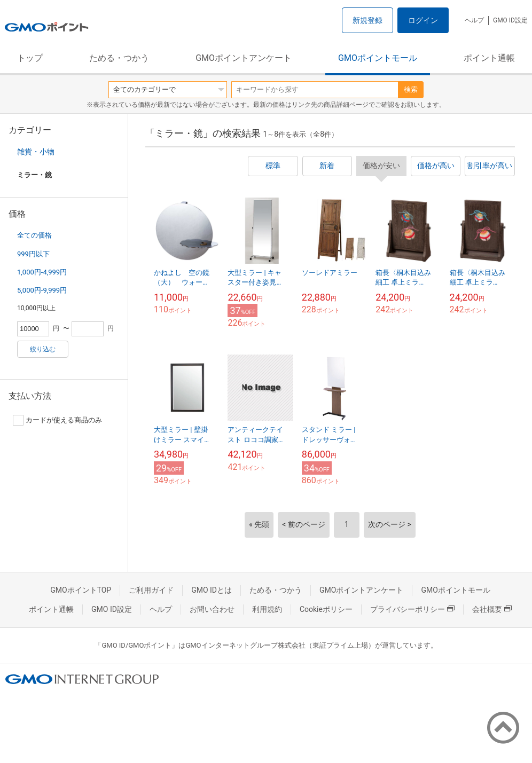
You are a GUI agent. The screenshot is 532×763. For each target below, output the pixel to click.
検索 (411, 89)
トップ (30, 58)
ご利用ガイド (151, 590)
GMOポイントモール (378, 58)
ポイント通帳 (489, 58)
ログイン (423, 20)
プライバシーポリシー (412, 609)
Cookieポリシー (326, 609)
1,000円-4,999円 (42, 272)
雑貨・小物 (36, 152)
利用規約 (267, 609)
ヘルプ (474, 20)
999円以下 (33, 254)
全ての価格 (34, 235)
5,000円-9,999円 (42, 290)
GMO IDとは (212, 590)
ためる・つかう (119, 58)
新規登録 (367, 20)
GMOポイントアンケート (244, 58)
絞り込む (43, 349)
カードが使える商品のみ (57, 420)
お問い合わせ (212, 609)
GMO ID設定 (510, 20)
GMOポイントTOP (81, 590)
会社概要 (492, 609)
